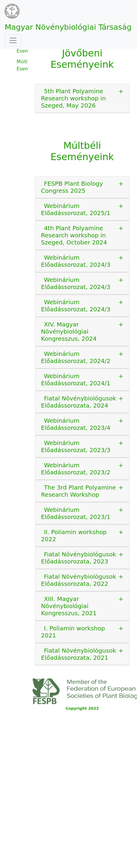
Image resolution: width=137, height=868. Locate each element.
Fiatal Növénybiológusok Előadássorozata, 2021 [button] (79, 654)
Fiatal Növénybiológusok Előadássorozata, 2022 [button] (79, 580)
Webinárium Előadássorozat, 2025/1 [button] (76, 209)
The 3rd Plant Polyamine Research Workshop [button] (79, 491)
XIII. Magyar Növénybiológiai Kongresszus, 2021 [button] (69, 606)
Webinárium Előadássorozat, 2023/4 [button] (76, 424)
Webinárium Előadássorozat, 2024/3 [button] (76, 261)
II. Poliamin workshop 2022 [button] (74, 536)
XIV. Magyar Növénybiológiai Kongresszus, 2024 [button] (69, 332)
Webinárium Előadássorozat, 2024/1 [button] (76, 380)
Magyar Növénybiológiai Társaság (68, 27)
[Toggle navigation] (13, 40)
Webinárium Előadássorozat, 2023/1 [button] (76, 513)
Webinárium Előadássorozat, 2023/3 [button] (76, 446)
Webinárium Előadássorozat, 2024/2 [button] (76, 357)
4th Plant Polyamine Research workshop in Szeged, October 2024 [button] (74, 235)
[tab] (82, 98)
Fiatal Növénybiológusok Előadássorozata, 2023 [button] (79, 558)
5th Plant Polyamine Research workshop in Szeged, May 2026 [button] (74, 98)
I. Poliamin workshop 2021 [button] (73, 632)
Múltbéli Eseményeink (22, 65)
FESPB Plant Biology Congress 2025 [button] (72, 187)
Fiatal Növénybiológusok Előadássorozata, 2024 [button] (79, 402)
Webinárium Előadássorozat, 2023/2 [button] (76, 469)
